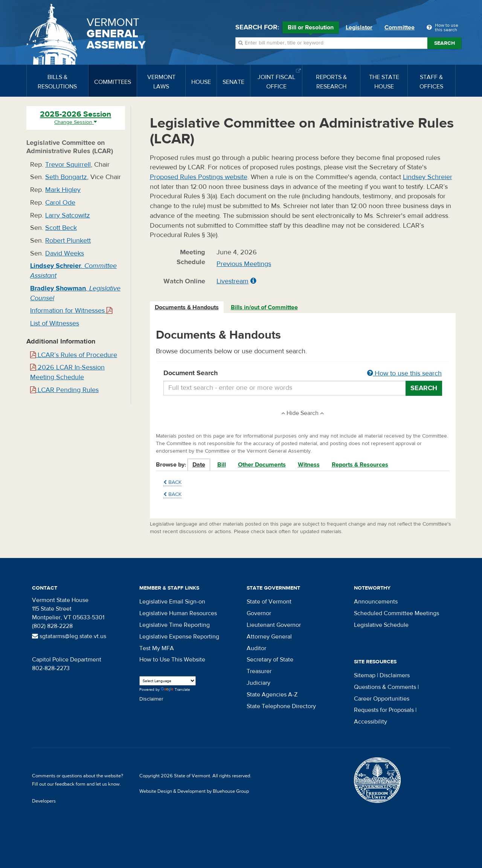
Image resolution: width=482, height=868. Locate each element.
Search (445, 43)
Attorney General (269, 637)
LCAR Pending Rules (64, 390)
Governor (259, 613)
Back (172, 482)
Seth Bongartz (66, 177)
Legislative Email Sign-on (172, 602)
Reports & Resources (360, 465)
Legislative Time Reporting (175, 625)
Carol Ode (60, 203)
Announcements (376, 602)
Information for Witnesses (71, 311)
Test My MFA (157, 648)
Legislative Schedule (381, 625)
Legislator (359, 27)
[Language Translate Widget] (168, 681)
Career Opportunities (382, 699)
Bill (222, 465)
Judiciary (259, 683)
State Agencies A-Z (272, 695)
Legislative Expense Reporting (179, 637)
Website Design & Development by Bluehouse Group (194, 791)
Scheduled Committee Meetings (397, 613)
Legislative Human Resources (178, 613)
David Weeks (65, 253)
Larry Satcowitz (68, 215)
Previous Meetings (244, 264)
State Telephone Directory (281, 706)
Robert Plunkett (68, 241)
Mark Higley (63, 190)
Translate (175, 690)
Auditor (256, 648)
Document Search (303, 374)
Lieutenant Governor (274, 625)
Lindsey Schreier (428, 177)
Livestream (233, 281)
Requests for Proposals (384, 710)
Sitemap (365, 675)
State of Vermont (269, 602)
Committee (400, 27)
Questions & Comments (385, 687)
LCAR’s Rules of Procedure (74, 355)
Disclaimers (395, 675)
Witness (309, 465)
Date (199, 465)
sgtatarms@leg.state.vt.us (69, 636)
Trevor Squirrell (68, 165)
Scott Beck (61, 228)
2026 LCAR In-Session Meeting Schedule (67, 372)
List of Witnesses (55, 323)
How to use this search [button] (404, 373)
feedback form (70, 784)
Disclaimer (151, 699)
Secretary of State (270, 660)
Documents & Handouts (187, 307)
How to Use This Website (172, 660)
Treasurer (259, 671)
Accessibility (371, 722)
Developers (44, 801)
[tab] (187, 308)
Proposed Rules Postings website (199, 177)
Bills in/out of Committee (264, 307)
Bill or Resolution (311, 29)
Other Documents (262, 465)
